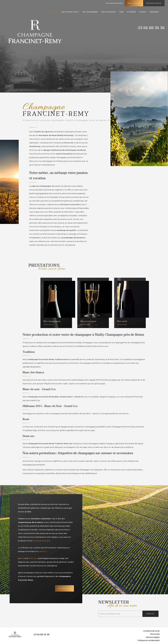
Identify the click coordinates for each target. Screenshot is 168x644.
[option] (84, 46)
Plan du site (155, 634)
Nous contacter (134, 3)
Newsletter (129, 603)
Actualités (132, 12)
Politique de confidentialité (149, 640)
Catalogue (154, 12)
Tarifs (121, 12)
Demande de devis (154, 3)
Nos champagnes (90, 12)
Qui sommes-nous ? (70, 12)
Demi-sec (33, 558)
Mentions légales (153, 637)
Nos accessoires (108, 12)
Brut (22, 558)
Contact (143, 12)
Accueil (55, 12)
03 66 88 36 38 (151, 28)
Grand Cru (43, 551)
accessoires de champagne (78, 470)
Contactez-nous (64, 588)
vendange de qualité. (42, 541)
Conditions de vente (151, 631)
